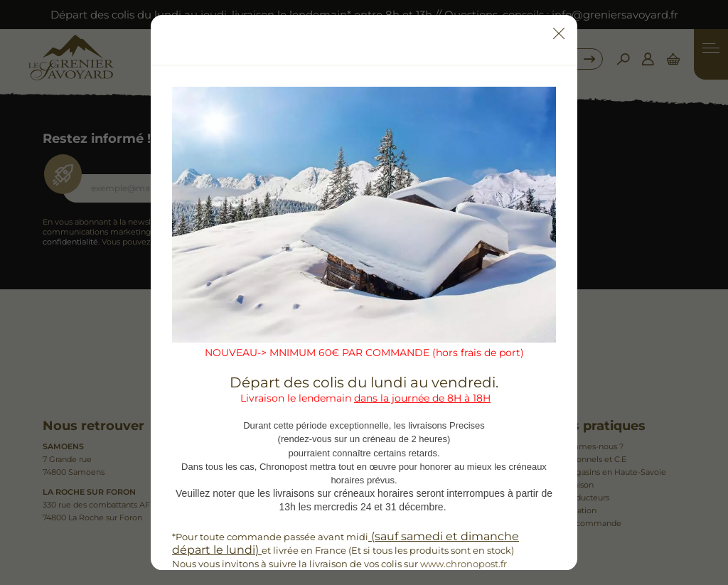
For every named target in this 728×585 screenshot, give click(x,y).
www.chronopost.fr (464, 564)
